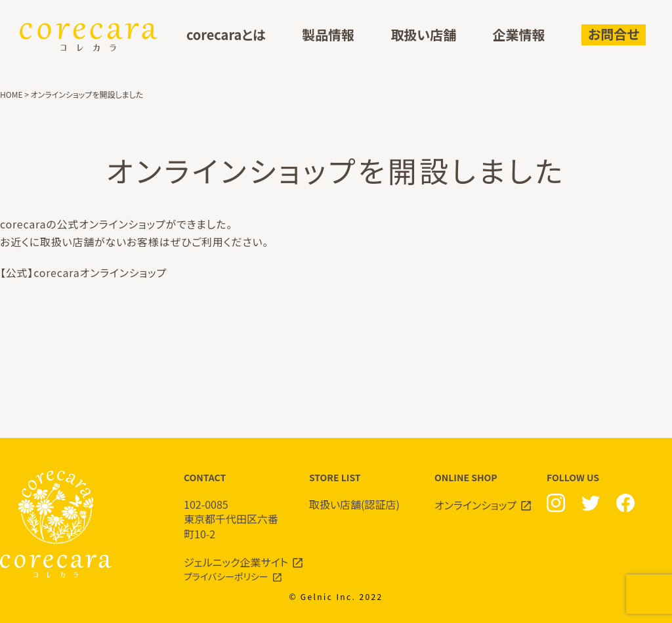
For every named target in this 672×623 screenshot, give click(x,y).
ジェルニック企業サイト (236, 562)
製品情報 (328, 35)
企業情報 (519, 35)
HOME (11, 94)
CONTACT (233, 506)
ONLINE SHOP (484, 492)
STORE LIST (359, 491)
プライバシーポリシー (226, 576)
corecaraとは (226, 35)
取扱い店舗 (423, 35)
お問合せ (614, 34)
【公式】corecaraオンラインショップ (83, 272)
